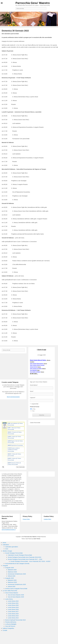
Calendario (6, 545)
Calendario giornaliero (12, 547)
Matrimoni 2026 (12, 572)
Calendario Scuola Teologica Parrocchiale (20, 555)
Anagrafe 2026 (9, 568)
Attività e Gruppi (7, 551)
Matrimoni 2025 (12, 582)
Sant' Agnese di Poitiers (36, 368)
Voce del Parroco (10, 626)
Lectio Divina (9, 599)
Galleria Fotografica (8, 628)
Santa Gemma (34, 367)
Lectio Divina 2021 (13, 603)
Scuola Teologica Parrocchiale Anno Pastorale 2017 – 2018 (25, 559)
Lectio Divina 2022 (13, 601)
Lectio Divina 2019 (13, 607)
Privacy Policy (26, 519)
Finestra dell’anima (11, 622)
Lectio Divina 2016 (13, 614)
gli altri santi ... (34, 374)
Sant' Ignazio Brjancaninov (37, 363)
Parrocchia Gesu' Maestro (33, 3)
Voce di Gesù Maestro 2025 (16, 597)
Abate (38, 370)
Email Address (34, 385)
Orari (7, 549)
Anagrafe (5, 566)
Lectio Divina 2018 (13, 609)
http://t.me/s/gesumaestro (13, 397)
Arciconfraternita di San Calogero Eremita (17, 563)
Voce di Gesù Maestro (12, 593)
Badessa (44, 369)
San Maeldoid (33, 370)
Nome (32, 391)
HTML (34, 409)
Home (4, 543)
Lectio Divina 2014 (13, 618)
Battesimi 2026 (12, 570)
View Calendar (20, 467)
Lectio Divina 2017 (13, 612)
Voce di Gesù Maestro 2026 (16, 595)
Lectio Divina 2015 (13, 616)
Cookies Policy (47, 519)
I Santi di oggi (42, 350)
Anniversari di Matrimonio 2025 (17, 584)
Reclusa (39, 367)
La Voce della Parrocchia (10, 591)
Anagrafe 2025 (9, 578)
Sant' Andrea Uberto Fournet (37, 365)
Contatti (5, 630)
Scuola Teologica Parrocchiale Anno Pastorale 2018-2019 (24, 557)
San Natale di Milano (35, 372)
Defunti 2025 (12, 586)
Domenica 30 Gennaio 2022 (15, 31)
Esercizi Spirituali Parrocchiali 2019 (15, 620)
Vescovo (45, 364)
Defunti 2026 (12, 576)
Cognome (33, 398)
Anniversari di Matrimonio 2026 (17, 574)
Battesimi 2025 (12, 580)
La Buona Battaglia (11, 624)
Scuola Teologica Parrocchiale (14, 553)
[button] (3, 467)
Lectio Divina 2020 (13, 605)
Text (33, 411)
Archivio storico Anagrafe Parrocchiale (16, 589)
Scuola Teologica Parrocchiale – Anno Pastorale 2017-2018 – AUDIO (30, 561)
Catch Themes (37, 539)
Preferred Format (35, 407)
